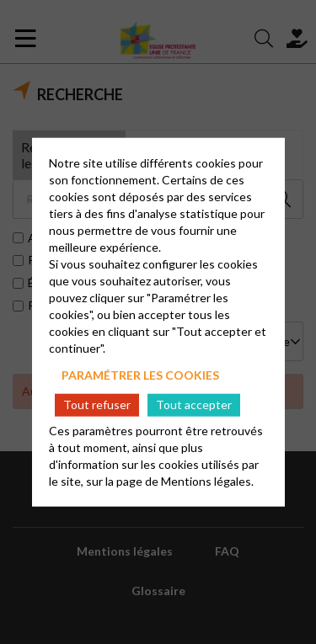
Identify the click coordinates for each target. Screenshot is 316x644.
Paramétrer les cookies (140, 374)
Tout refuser (97, 404)
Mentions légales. (207, 481)
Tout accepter (194, 404)
